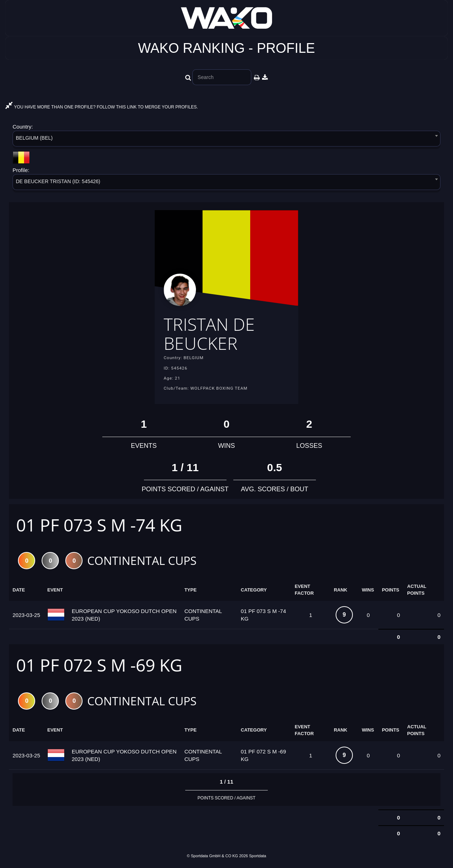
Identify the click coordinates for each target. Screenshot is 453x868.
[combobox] (226, 140)
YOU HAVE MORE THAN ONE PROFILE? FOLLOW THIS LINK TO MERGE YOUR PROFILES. (102, 107)
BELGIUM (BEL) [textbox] (34, 138)
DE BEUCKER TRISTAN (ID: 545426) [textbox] (58, 181)
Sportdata (258, 856)
